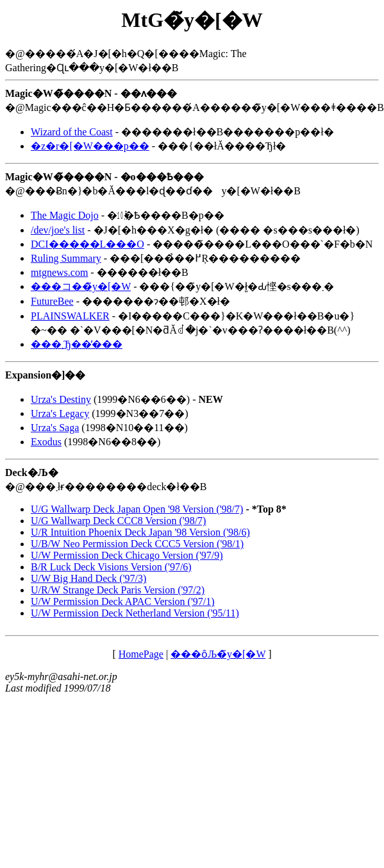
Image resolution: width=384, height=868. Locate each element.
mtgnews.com (59, 272)
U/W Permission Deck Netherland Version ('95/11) (135, 613)
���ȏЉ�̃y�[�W (218, 654)
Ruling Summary (66, 258)
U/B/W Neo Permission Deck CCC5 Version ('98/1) (137, 544)
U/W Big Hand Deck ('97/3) (88, 578)
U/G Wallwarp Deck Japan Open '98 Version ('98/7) (137, 509)
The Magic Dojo (65, 215)
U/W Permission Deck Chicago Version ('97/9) (127, 555)
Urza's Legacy (60, 413)
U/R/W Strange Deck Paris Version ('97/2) (118, 590)
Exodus (46, 442)
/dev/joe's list (58, 230)
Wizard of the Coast (72, 132)
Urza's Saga (55, 428)
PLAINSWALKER (70, 316)
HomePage (141, 654)
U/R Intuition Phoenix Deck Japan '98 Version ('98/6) (140, 532)
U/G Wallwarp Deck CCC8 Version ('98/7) (118, 521)
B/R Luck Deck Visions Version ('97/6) (111, 567)
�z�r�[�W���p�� (90, 146)
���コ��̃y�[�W (81, 286)
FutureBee (52, 301)
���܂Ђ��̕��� (77, 344)
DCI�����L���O (88, 244)
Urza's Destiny (61, 399)
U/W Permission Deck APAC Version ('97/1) (123, 601)
